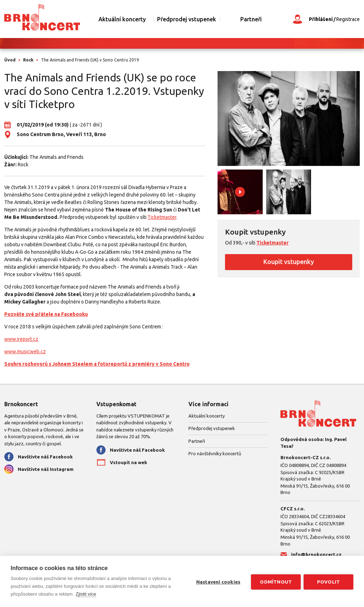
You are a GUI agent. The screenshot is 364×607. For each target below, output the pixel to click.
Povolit (328, 581)
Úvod (10, 60)
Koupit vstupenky (289, 262)
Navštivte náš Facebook (45, 457)
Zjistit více (86, 594)
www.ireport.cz (21, 339)
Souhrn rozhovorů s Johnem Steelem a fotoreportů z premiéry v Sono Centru (97, 364)
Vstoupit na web (129, 462)
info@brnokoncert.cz (316, 554)
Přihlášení (321, 19)
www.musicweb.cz (25, 351)
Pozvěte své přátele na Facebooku (46, 314)
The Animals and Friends (57, 157)
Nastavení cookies (218, 581)
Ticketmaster (162, 217)
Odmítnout (275, 581)
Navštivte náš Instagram (46, 469)
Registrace (348, 19)
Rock (28, 60)
